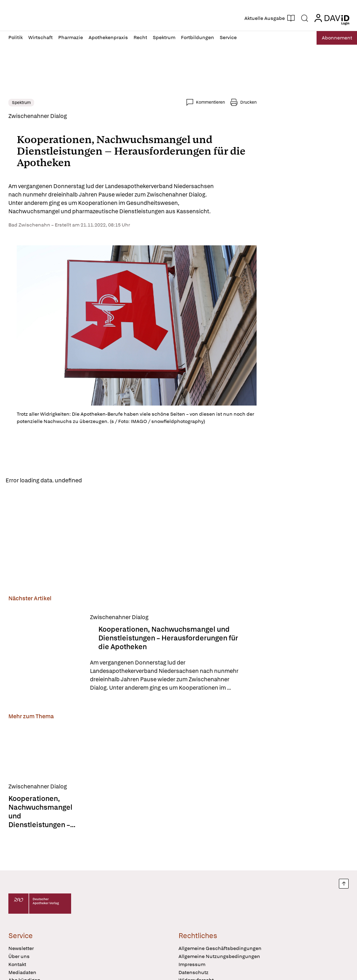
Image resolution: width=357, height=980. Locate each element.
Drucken (248, 102)
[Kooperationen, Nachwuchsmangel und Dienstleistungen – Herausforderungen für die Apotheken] (45, 654)
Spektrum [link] (21, 103)
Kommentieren (210, 102)
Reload (97, 481)
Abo (333, 38)
